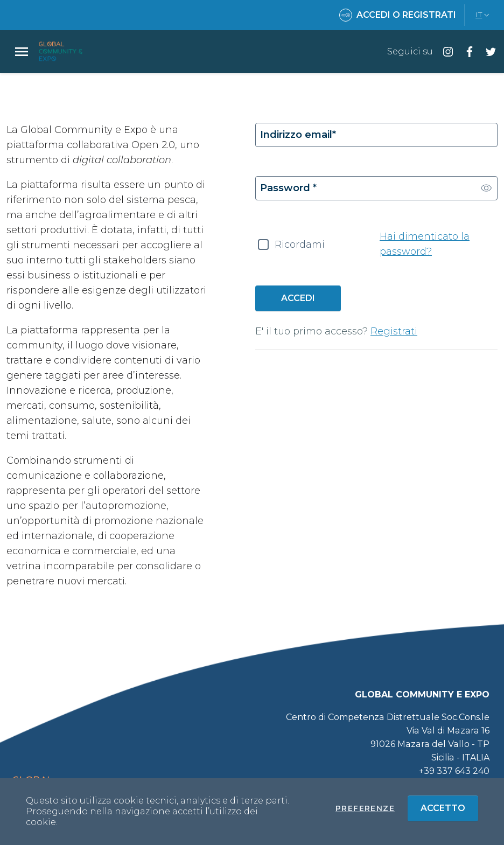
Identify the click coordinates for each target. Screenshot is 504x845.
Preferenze (365, 808)
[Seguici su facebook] (465, 51)
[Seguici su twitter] (487, 51)
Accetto (449, 808)
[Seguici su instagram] (444, 51)
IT (484, 15)
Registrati (394, 331)
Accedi (298, 298)
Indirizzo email (298, 135)
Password (288, 188)
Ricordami (300, 245)
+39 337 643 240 (454, 771)
